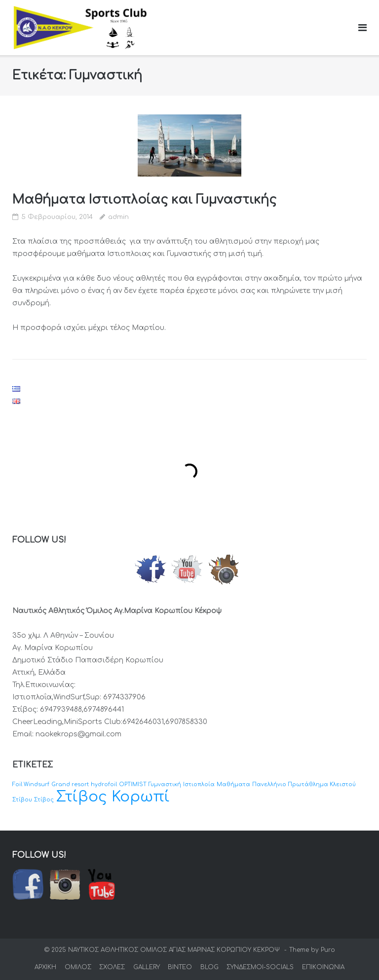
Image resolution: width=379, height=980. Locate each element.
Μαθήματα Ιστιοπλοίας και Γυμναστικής (144, 200)
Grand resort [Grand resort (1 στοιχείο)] (70, 784)
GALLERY (147, 967)
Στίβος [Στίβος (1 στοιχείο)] (44, 800)
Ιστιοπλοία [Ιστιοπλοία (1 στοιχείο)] (199, 784)
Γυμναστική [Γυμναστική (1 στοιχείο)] (165, 784)
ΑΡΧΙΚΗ (45, 967)
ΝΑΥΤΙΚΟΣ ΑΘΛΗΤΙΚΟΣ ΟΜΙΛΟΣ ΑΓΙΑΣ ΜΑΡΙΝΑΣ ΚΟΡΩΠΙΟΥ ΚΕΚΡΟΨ (175, 950)
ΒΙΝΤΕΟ (180, 967)
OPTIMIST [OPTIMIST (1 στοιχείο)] (133, 784)
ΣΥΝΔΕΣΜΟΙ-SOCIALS (260, 967)
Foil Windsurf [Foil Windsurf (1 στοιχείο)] (31, 784)
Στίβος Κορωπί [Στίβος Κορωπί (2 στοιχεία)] (113, 797)
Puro (328, 950)
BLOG (209, 967)
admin (118, 217)
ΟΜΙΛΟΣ (78, 967)
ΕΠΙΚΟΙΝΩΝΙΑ (323, 967)
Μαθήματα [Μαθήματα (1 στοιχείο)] (233, 784)
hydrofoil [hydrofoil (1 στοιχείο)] (104, 784)
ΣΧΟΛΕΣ (112, 967)
